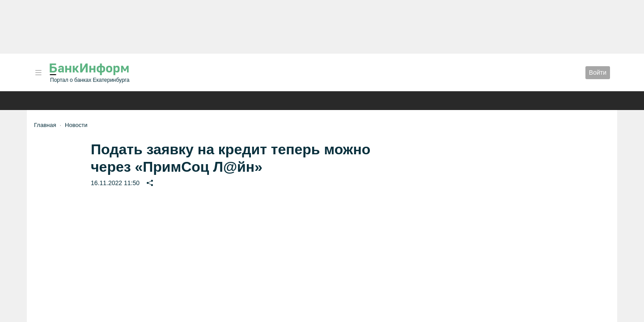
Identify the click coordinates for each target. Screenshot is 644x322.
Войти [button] (598, 72)
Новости (76, 125)
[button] (38, 73)
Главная (45, 125)
